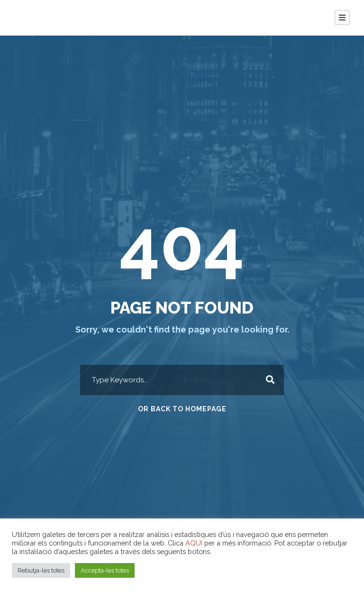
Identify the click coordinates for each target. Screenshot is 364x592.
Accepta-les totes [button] (105, 570)
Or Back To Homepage (182, 409)
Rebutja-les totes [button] (41, 570)
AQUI (194, 543)
